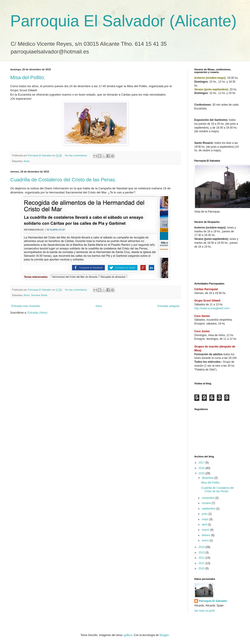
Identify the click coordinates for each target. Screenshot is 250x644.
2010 (202, 568)
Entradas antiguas (169, 306)
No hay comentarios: (77, 155)
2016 (202, 468)
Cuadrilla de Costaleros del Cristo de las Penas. (63, 180)
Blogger (164, 635)
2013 (202, 553)
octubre (207, 503)
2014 (202, 547)
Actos (26, 161)
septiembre (209, 509)
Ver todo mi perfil (205, 611)
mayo (206, 519)
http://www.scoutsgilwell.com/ (212, 308)
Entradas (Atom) (37, 313)
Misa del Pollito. (28, 77)
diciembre (208, 478)
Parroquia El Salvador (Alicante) (123, 21)
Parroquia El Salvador (213, 601)
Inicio (99, 306)
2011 (202, 563)
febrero (206, 535)
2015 (202, 473)
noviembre (209, 498)
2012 (202, 558)
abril (205, 525)
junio (205, 514)
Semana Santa (39, 295)
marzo (206, 530)
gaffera (128, 635)
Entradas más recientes (26, 306)
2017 (202, 463)
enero (206, 540)
